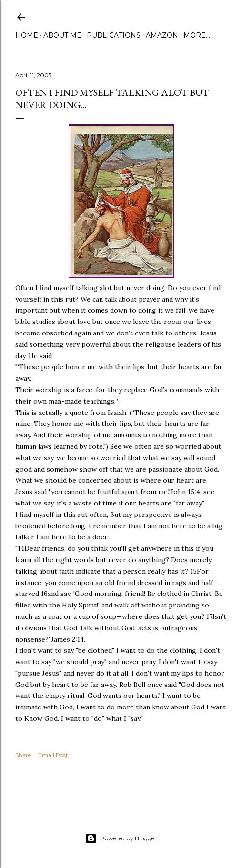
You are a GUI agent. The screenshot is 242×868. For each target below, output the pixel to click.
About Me (62, 35)
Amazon (162, 35)
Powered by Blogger (121, 838)
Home (27, 35)
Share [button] (23, 755)
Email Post (53, 755)
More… (197, 35)
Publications (114, 35)
